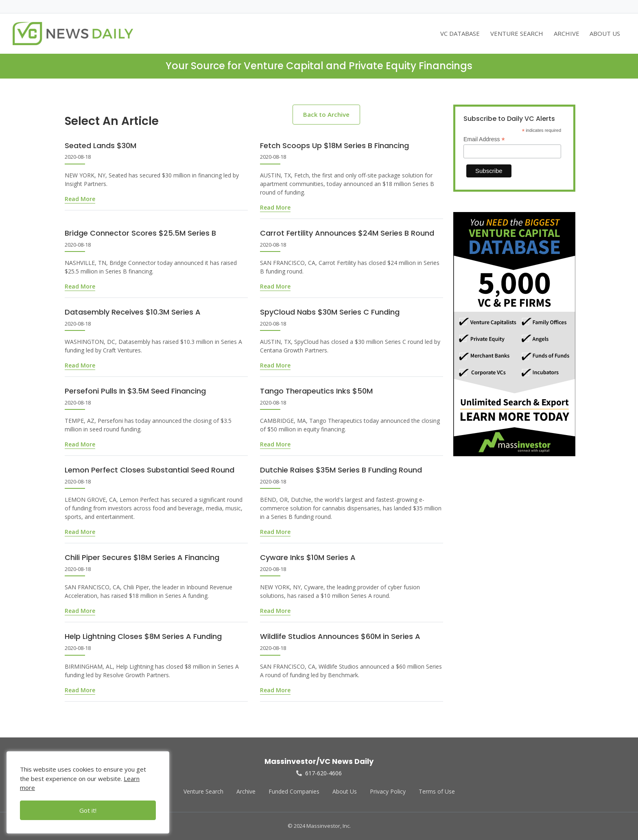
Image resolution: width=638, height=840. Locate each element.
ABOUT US (605, 33)
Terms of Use (437, 791)
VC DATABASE (460, 33)
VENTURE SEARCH (517, 33)
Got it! (88, 810)
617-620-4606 (319, 773)
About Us (345, 791)
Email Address (484, 139)
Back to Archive (326, 114)
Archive (246, 791)
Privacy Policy (388, 791)
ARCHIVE (567, 33)
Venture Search (203, 791)
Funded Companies (294, 791)
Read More (80, 199)
